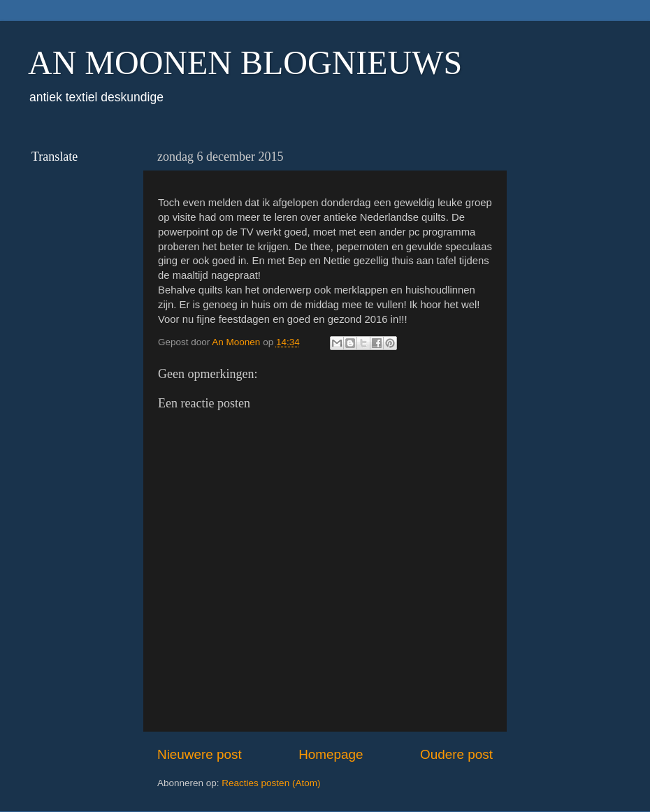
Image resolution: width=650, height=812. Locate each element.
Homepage (331, 754)
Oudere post (456, 754)
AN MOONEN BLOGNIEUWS (245, 63)
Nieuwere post (200, 754)
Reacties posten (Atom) (271, 783)
